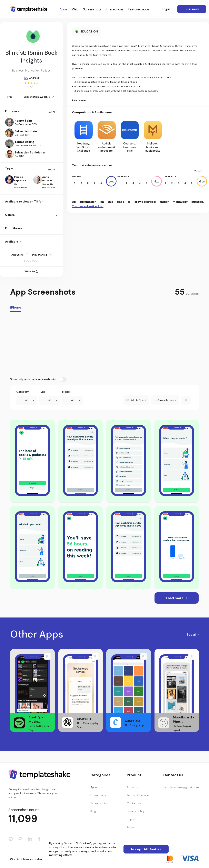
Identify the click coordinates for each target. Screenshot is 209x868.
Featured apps (139, 9)
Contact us (134, 803)
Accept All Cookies (146, 849)
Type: (43, 392)
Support (132, 819)
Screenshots (92, 9)
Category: (23, 392)
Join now (192, 9)
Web (75, 9)
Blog (93, 811)
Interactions (115, 9)
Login (166, 9)
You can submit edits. (88, 206)
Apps (63, 9)
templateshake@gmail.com (181, 787)
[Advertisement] (104, 345)
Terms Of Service (138, 795)
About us (133, 787)
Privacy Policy (136, 811)
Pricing (131, 827)
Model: (66, 392)
